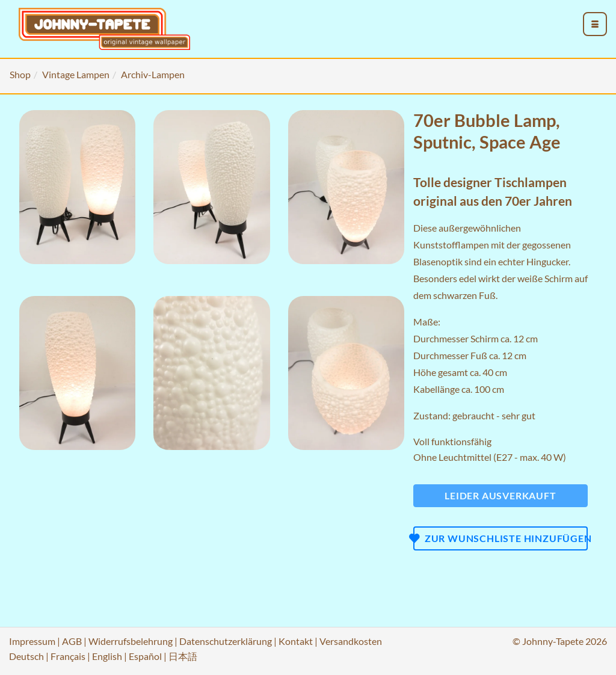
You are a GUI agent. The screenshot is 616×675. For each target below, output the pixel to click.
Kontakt (296, 641)
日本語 (183, 656)
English (107, 656)
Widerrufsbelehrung (131, 641)
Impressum (32, 641)
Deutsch (26, 656)
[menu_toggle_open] (595, 24)
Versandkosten (351, 641)
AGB (72, 641)
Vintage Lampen (76, 74)
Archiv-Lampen (153, 74)
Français (68, 656)
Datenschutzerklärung (226, 641)
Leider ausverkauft (500, 495)
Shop (20, 74)
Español (145, 656)
